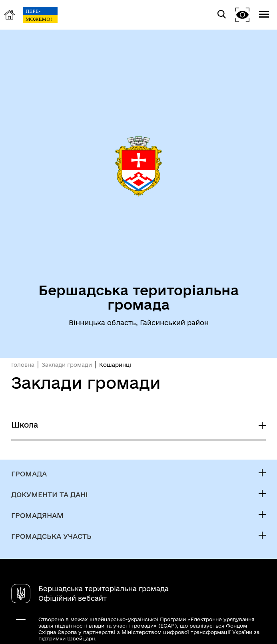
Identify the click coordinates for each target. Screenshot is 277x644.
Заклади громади (67, 365)
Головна (23, 365)
